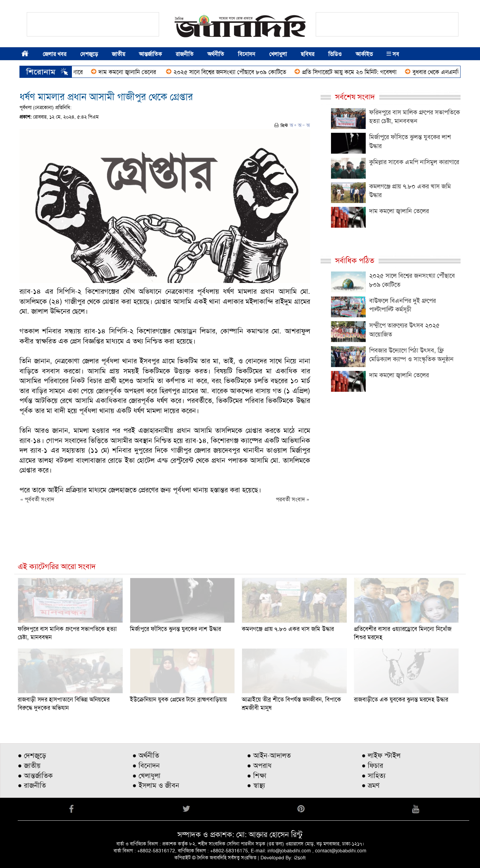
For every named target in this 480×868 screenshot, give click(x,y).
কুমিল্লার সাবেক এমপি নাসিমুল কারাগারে (414, 162)
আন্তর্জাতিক (150, 54)
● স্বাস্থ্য (256, 785)
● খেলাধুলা (146, 776)
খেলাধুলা (278, 54)
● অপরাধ (259, 765)
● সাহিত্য (374, 776)
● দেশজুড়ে (32, 755)
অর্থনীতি (216, 54)
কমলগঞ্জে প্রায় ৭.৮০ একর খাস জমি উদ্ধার (288, 629)
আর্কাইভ (364, 54)
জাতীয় (118, 54)
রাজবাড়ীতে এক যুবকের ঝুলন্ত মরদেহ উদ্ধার (401, 699)
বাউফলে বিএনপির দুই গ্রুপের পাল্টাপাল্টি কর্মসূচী (403, 305)
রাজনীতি (185, 54)
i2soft (300, 858)
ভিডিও (335, 54)
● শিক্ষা (257, 776)
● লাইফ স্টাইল (381, 755)
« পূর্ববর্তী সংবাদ (37, 499)
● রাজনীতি (32, 785)
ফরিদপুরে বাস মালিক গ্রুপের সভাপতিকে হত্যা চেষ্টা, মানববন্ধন (415, 117)
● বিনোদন (146, 765)
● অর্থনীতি (146, 755)
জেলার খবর (55, 54)
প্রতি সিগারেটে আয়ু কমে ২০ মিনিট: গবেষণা (354, 72)
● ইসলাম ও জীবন (156, 785)
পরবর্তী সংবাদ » (293, 499)
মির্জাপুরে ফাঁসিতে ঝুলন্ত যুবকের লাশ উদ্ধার (175, 629)
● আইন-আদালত (269, 755)
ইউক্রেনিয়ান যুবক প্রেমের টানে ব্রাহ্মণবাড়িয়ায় (178, 699)
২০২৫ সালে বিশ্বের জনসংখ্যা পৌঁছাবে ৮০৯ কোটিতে (234, 72)
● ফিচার (372, 765)
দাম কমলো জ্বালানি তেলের (132, 72)
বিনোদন (247, 54)
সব (393, 54)
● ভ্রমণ (371, 785)
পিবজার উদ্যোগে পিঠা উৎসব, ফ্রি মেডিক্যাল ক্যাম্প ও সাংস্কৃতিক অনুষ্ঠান (411, 355)
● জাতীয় (29, 765)
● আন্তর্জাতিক (35, 776)
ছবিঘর (308, 54)
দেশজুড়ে (89, 54)
